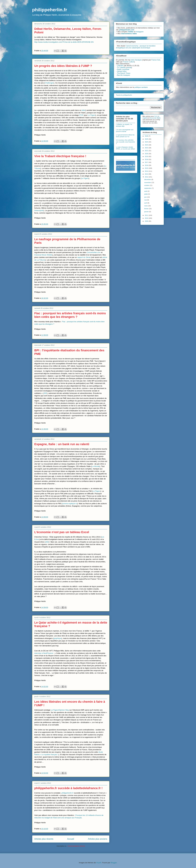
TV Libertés (121, 68)
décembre (148, 179)
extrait (129, 68)
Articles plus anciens (98, 839)
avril (146, 203)
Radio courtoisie (123, 69)
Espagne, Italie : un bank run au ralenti (62, 444)
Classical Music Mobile (43, 255)
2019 (147, 156)
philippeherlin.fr (50, 10)
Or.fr (156, 116)
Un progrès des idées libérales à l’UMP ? (63, 66)
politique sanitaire (141, 87)
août (146, 191)
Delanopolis (39, 210)
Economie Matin (155, 118)
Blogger (114, 863)
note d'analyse (136, 60)
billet (84, 110)
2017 (147, 162)
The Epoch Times (124, 73)
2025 (147, 139)
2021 (147, 151)
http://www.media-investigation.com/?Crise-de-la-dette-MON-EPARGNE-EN (64, 42)
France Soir (156, 60)
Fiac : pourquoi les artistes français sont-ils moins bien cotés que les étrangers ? (70, 315)
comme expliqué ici (70, 504)
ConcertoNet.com (94, 252)
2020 (147, 154)
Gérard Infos (122, 71)
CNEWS (120, 66)
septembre (148, 188)
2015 (147, 168)
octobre (147, 185)
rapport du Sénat (84, 257)
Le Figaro (92, 115)
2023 (147, 145)
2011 (147, 215)
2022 (147, 148)
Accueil (71, 839)
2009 (147, 221)
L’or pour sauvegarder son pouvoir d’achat (125, 131)
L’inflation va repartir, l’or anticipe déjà (124, 125)
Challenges (49, 83)
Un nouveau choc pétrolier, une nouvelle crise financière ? (125, 142)
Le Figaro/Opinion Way (60, 710)
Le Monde (96, 466)
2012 (147, 177)
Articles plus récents (44, 839)
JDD (45, 393)
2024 (147, 142)
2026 (147, 136)
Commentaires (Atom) (76, 846)
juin (146, 197)
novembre (148, 182)
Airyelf (99, 863)
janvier (147, 212)
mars (146, 206)
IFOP (81, 115)
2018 (147, 159)
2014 (147, 171)
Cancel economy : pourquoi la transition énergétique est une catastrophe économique (136, 47)
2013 (147, 174)
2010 (147, 218)
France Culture (129, 62)
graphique (58, 638)
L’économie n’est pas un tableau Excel (62, 532)
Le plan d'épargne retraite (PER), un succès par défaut (125, 148)
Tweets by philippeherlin (124, 95)
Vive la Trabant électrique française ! (60, 156)
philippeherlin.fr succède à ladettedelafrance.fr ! (68, 788)
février (147, 209)
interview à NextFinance (44, 653)
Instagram (140, 32)
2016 (147, 165)
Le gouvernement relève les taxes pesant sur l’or (125, 136)
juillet (146, 194)
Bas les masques (124, 75)
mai (146, 200)
